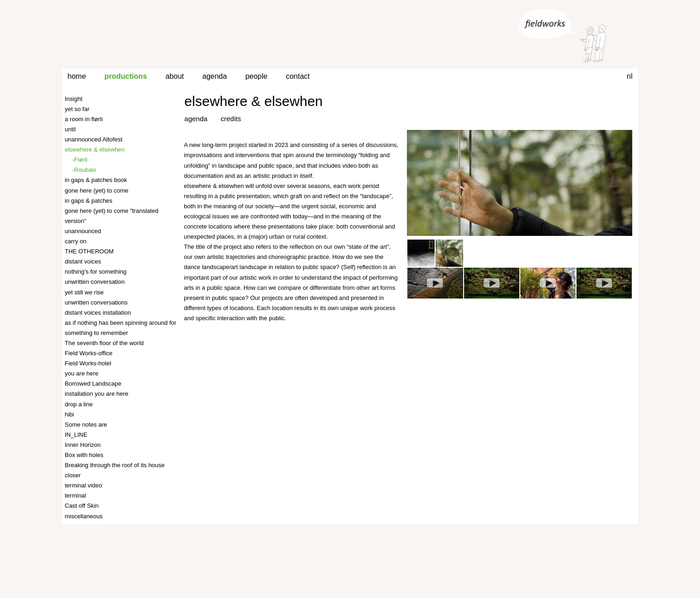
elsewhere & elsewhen (253, 101)
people (256, 76)
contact (298, 76)
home (77, 76)
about (175, 76)
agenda (215, 76)
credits (231, 119)
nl (629, 76)
